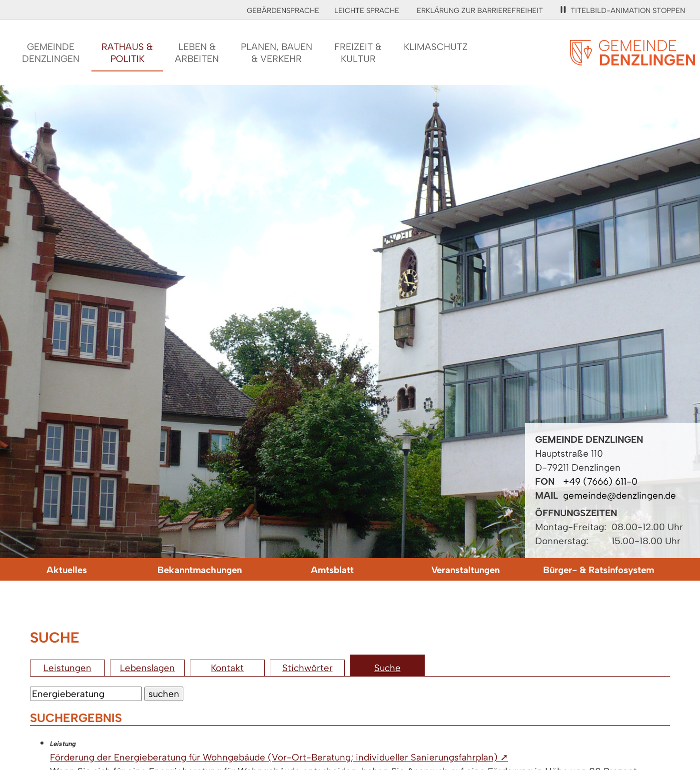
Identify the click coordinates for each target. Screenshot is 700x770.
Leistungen (67, 668)
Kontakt (227, 668)
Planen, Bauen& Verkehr (277, 53)
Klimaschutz (436, 47)
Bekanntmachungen (200, 570)
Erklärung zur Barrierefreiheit (480, 10)
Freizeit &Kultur (358, 53)
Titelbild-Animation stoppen (623, 10)
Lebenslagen (147, 668)
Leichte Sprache (367, 10)
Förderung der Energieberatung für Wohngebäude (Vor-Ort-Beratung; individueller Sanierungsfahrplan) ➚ (279, 757)
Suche (387, 668)
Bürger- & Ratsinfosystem (599, 570)
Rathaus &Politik (127, 53)
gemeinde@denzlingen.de (620, 495)
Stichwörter (308, 668)
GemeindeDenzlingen (51, 53)
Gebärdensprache (283, 10)
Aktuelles (67, 570)
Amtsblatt (332, 570)
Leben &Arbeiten (197, 53)
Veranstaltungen (465, 570)
